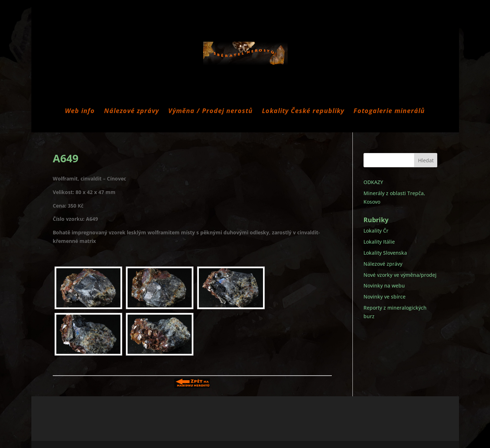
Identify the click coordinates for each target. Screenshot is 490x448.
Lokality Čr (376, 231)
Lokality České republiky (303, 111)
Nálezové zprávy (131, 111)
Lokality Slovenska (385, 253)
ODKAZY (373, 182)
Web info (80, 111)
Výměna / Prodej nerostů (210, 111)
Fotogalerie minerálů (389, 111)
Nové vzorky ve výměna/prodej (400, 275)
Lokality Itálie (379, 242)
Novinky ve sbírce (385, 297)
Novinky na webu (384, 286)
